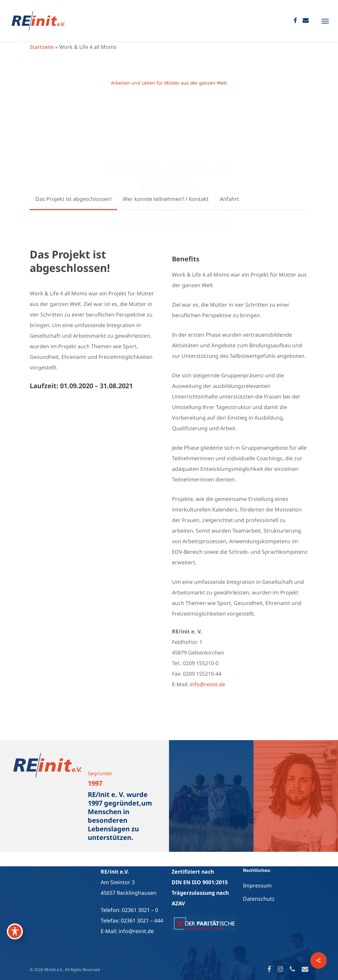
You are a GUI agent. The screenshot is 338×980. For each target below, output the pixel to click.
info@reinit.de (207, 684)
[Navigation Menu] (325, 21)
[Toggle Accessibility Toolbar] (15, 931)
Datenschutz (259, 899)
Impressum (257, 886)
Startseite (42, 47)
